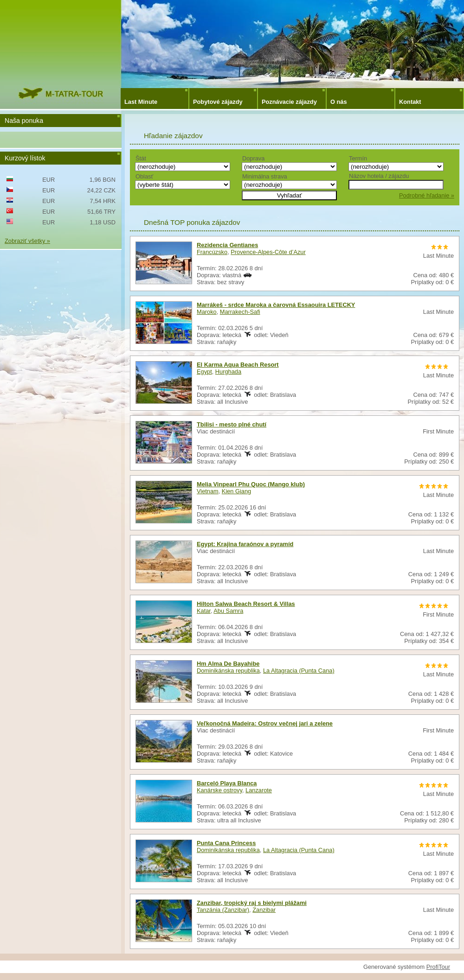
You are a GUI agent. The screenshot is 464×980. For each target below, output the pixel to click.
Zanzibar (264, 910)
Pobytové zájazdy (218, 102)
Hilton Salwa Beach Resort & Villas (246, 604)
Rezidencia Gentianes (227, 245)
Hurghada (228, 372)
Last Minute (141, 102)
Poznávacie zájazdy (289, 102)
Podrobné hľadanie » (427, 195)
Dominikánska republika (228, 671)
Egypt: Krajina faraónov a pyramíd (245, 544)
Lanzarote (259, 790)
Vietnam (208, 491)
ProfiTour (438, 967)
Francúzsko (212, 252)
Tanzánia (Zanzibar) (223, 910)
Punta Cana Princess (226, 843)
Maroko (207, 312)
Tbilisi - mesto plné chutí (232, 424)
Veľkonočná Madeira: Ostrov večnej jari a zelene (265, 723)
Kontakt (410, 102)
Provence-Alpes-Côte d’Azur (268, 252)
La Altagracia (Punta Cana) (299, 671)
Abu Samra (228, 611)
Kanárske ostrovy (219, 790)
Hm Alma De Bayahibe (228, 664)
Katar (204, 611)
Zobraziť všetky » (27, 241)
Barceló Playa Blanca (227, 783)
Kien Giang (236, 491)
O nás (339, 102)
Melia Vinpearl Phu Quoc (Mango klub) (251, 484)
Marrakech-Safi (240, 312)
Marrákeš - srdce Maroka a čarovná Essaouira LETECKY (276, 305)
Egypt (204, 372)
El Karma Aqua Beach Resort (238, 365)
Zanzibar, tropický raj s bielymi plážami (252, 903)
